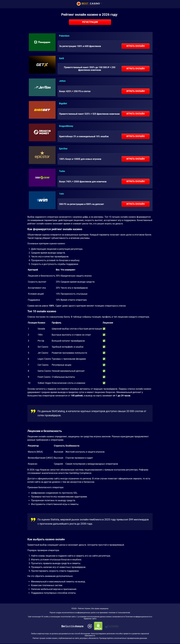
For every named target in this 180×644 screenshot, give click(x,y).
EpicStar (63, 149)
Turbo (62, 171)
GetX (62, 58)
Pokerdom (64, 36)
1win (61, 194)
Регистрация (90, 22)
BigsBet (63, 104)
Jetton (62, 81)
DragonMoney (66, 126)
